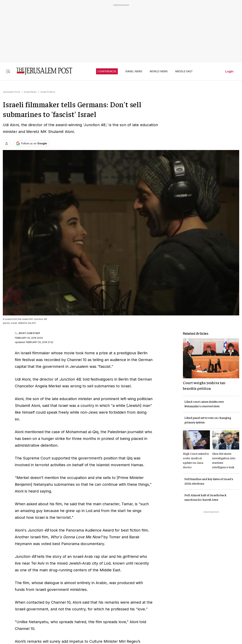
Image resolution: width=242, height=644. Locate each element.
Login (229, 71)
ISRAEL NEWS (134, 71)
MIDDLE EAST (184, 71)
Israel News (30, 92)
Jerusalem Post (11, 92)
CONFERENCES (107, 71)
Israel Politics (48, 92)
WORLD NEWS (159, 71)
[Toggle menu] (8, 71)
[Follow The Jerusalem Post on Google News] (32, 144)
